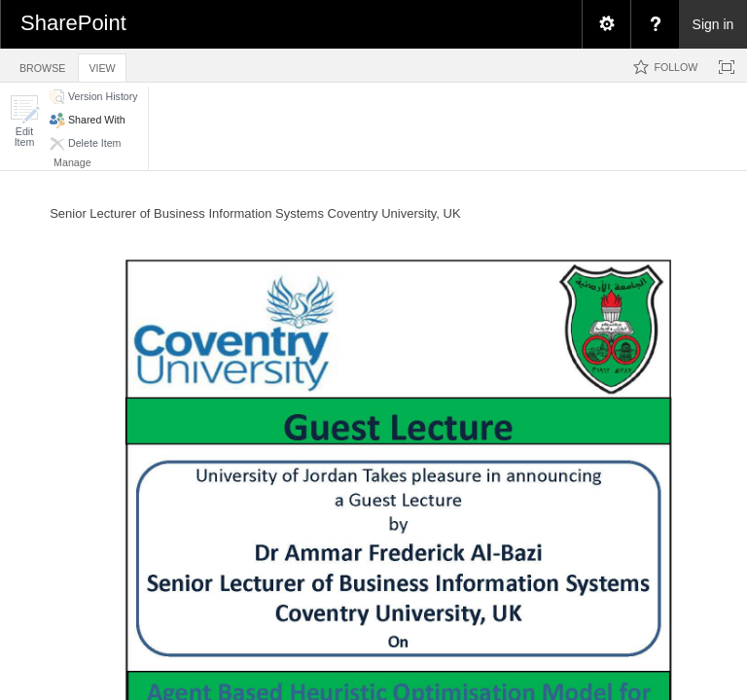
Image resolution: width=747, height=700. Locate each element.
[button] (24, 121)
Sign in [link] (713, 24)
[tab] (42, 65)
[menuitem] (606, 24)
